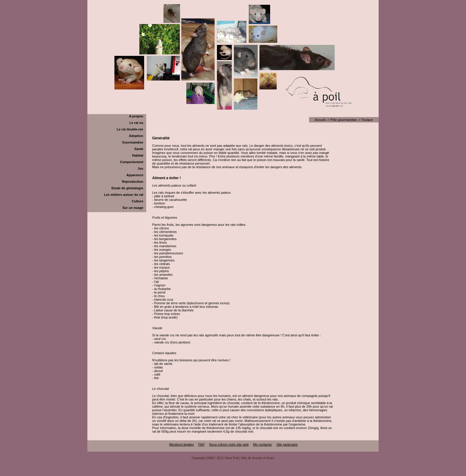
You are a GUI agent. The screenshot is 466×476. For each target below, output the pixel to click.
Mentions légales (181, 445)
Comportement (132, 162)
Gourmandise (133, 142)
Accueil (320, 120)
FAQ (201, 445)
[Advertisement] (233, 474)
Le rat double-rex (130, 129)
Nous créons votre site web (229, 445)
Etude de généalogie (127, 188)
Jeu (140, 168)
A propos (136, 116)
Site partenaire (287, 445)
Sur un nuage (133, 208)
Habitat (138, 155)
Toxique (367, 120)
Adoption (136, 136)
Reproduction (133, 182)
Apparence (135, 175)
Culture (138, 201)
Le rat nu (136, 123)
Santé (139, 149)
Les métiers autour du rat (124, 195)
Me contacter (263, 445)
